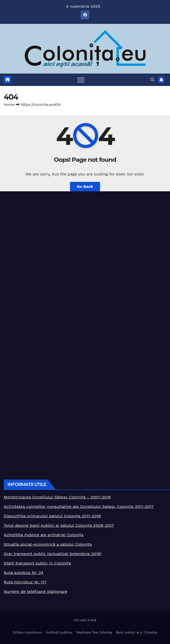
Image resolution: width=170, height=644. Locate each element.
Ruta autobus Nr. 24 (24, 573)
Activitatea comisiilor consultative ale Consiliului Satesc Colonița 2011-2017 (79, 506)
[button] (152, 80)
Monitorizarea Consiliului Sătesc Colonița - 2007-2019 (57, 497)
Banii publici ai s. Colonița (137, 632)
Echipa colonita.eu (27, 632)
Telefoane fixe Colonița (94, 632)
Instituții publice (59, 632)
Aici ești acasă (85, 620)
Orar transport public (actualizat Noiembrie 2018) (53, 554)
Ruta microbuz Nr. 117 (25, 582)
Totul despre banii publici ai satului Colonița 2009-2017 (59, 525)
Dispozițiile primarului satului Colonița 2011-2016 (52, 516)
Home (9, 105)
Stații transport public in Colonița (37, 563)
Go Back (85, 186)
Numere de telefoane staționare (36, 591)
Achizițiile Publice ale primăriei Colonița (44, 535)
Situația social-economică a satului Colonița (48, 544)
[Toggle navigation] (81, 80)
